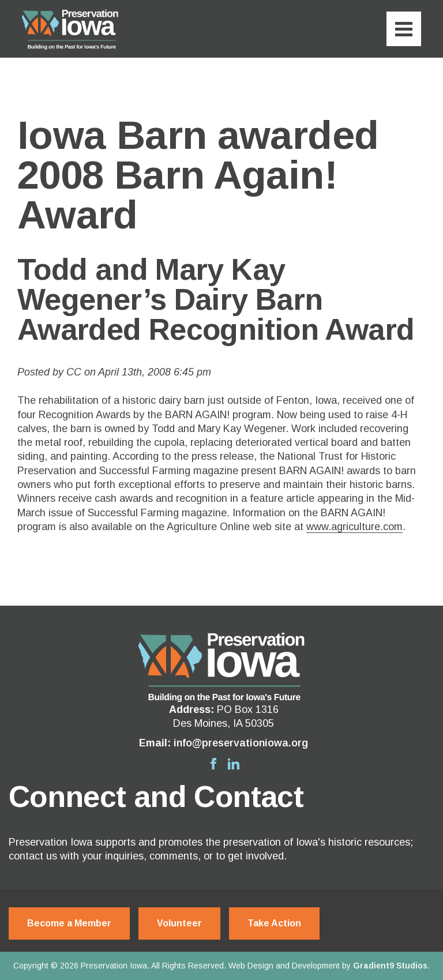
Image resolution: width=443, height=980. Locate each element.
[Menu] (404, 29)
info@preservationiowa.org (241, 743)
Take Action (274, 923)
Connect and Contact (156, 797)
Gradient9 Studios (390, 966)
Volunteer (179, 923)
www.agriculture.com (354, 527)
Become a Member (69, 923)
